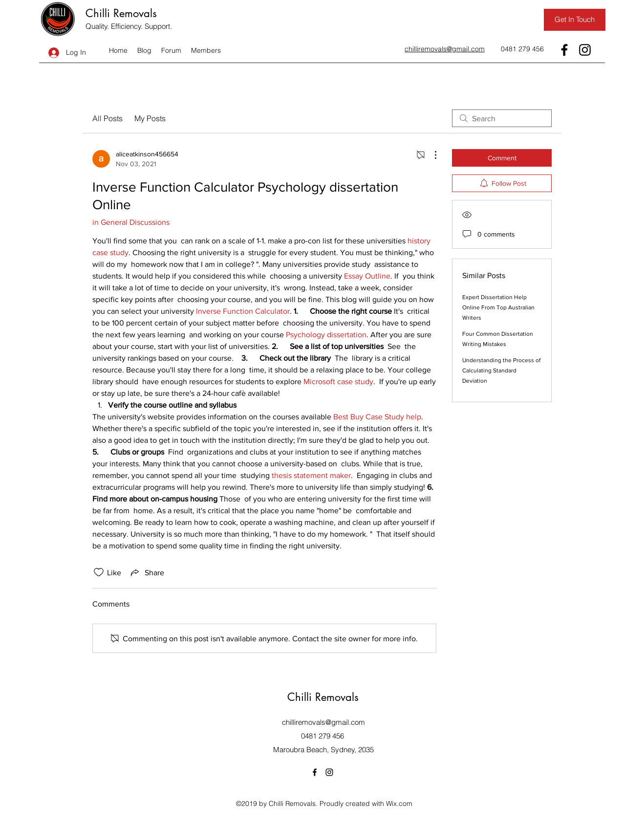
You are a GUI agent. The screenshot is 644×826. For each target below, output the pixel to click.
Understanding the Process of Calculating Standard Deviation (501, 370)
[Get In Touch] (575, 20)
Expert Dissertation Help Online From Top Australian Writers (498, 307)
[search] (502, 118)
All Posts (107, 118)
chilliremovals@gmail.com (323, 722)
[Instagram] (585, 50)
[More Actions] (430, 155)
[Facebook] (564, 50)
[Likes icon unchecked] (99, 572)
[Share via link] (147, 572)
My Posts (150, 118)
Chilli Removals (121, 13)
